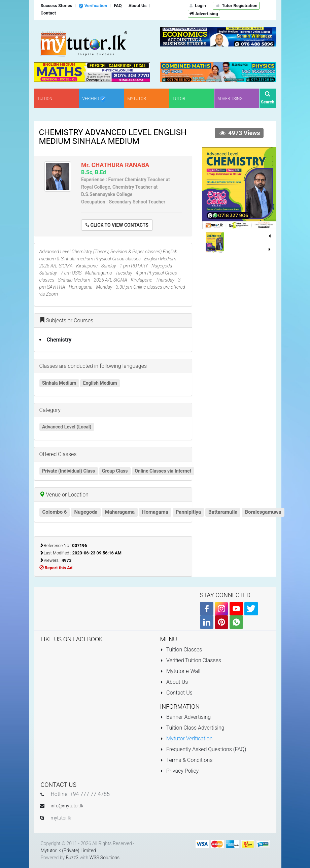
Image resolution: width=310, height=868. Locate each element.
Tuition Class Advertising (192, 728)
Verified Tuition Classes (191, 660)
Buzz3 (72, 858)
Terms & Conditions (186, 760)
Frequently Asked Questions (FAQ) (203, 749)
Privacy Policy (180, 771)
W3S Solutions (105, 858)
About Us (174, 682)
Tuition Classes (181, 650)
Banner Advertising (186, 717)
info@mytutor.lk (67, 806)
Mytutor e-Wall (180, 671)
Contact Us (176, 693)
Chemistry (59, 340)
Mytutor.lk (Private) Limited (68, 850)
